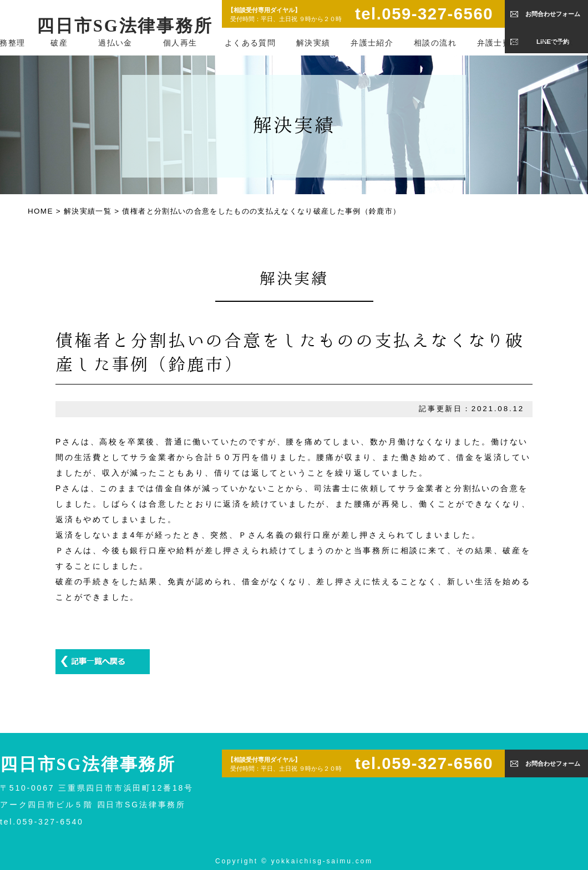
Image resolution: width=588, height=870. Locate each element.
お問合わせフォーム (553, 14)
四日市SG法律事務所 (125, 26)
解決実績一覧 (88, 211)
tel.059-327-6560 (424, 14)
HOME (40, 211)
